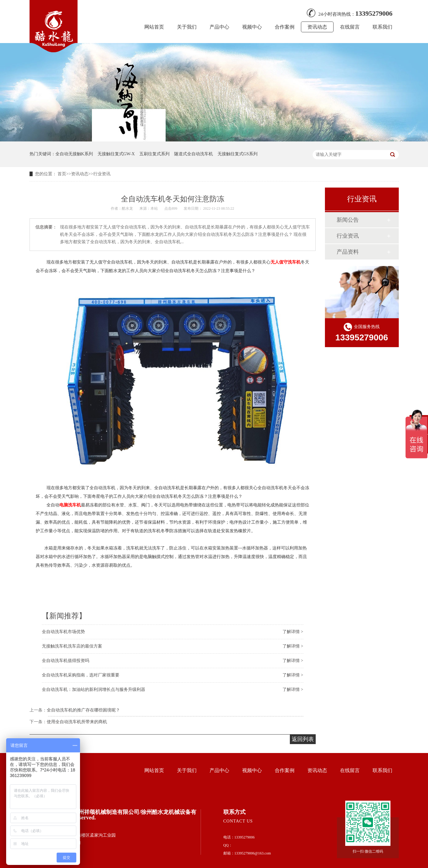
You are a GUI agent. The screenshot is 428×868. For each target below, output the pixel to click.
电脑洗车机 (70, 505)
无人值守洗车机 (286, 262)
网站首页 (154, 27)
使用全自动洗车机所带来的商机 (77, 722)
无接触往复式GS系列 (238, 154)
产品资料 (348, 252)
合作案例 (285, 27)
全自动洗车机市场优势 (63, 632)
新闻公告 (348, 220)
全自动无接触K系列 (74, 154)
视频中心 (252, 27)
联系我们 (382, 27)
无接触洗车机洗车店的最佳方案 (72, 646)
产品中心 (219, 27)
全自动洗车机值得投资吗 (66, 661)
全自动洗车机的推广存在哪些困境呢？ (83, 710)
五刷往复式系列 (154, 154)
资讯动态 (317, 27)
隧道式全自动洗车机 (194, 154)
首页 (62, 174)
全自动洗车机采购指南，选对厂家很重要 (81, 675)
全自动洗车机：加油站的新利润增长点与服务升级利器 (94, 690)
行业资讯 (102, 174)
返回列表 (303, 739)
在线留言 (350, 27)
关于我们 (187, 27)
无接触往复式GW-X (116, 154)
